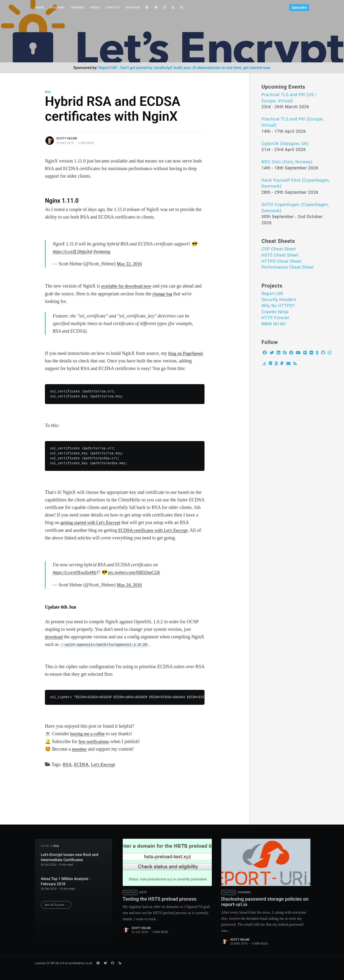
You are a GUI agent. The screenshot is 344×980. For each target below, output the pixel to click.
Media (95, 7)
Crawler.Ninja (275, 312)
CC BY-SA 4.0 (55, 963)
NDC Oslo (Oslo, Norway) (287, 162)
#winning (104, 251)
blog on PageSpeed (186, 353)
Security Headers (279, 300)
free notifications (95, 740)
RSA (48, 92)
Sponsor (133, 7)
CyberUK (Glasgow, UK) (285, 144)
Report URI (272, 294)
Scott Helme (67, 138)
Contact (113, 7)
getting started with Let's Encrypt (92, 522)
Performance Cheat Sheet (288, 267)
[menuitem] (39, 8)
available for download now (128, 286)
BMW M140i (274, 324)
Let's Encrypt (105, 763)
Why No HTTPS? (278, 306)
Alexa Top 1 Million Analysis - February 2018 (66, 880)
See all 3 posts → (56, 903)
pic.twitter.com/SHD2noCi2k (138, 572)
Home (39, 7)
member (80, 748)
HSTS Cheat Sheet (280, 255)
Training (77, 7)
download (54, 636)
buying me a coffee (88, 733)
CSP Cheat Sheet (279, 249)
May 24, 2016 (130, 584)
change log (163, 293)
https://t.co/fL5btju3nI (74, 251)
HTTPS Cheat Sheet (281, 261)
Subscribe (299, 8)
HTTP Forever (275, 318)
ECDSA (82, 763)
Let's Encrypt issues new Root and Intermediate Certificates (70, 856)
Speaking (57, 7)
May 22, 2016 (130, 264)
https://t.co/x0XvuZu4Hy (76, 572)
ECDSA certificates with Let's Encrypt (155, 530)
